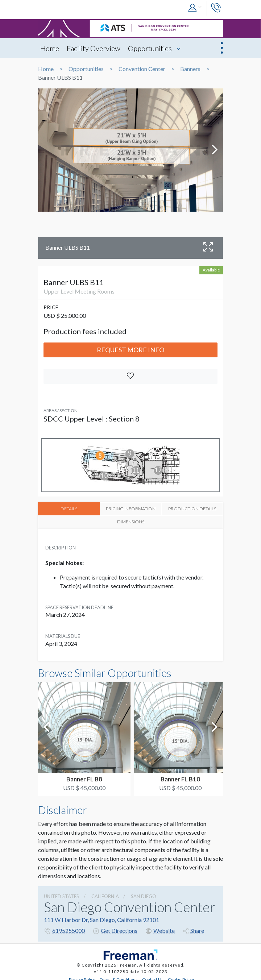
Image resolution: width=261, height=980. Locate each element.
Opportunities (150, 48)
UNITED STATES (61, 888)
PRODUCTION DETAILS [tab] (154, 511)
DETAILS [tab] (61, 508)
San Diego (144, 888)
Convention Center (142, 69)
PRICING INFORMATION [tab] (107, 511)
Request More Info (130, 350)
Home (50, 48)
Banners (190, 69)
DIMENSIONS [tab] (200, 508)
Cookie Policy (181, 972)
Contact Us (153, 972)
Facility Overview (94, 48)
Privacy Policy (82, 972)
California (105, 888)
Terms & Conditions (119, 972)
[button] (196, 8)
